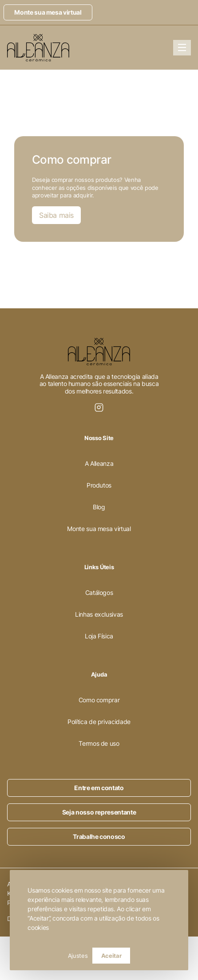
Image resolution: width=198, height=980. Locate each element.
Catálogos (99, 592)
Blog (99, 507)
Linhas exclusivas (99, 614)
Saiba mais (56, 215)
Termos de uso (99, 743)
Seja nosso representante (99, 812)
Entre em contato (99, 788)
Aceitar (111, 956)
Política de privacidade (99, 722)
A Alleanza (99, 463)
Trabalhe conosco (99, 836)
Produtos (99, 485)
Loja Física (99, 636)
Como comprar (99, 700)
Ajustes (78, 956)
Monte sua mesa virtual (48, 12)
